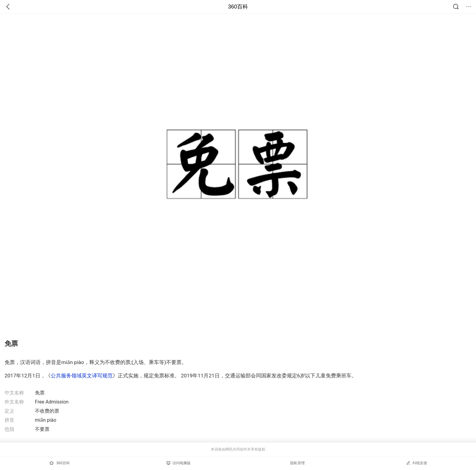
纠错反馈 (417, 463)
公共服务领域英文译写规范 (82, 376)
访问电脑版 (179, 463)
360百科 (238, 7)
